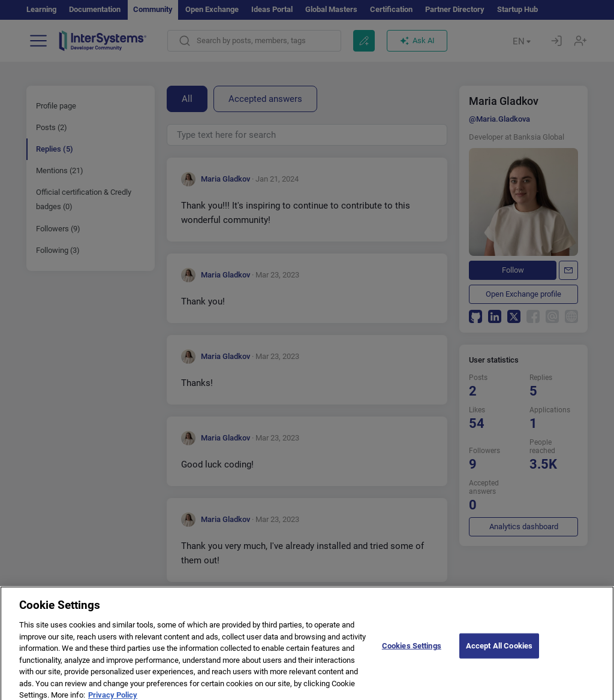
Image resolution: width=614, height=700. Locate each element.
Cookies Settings (412, 655)
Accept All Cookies (499, 655)
